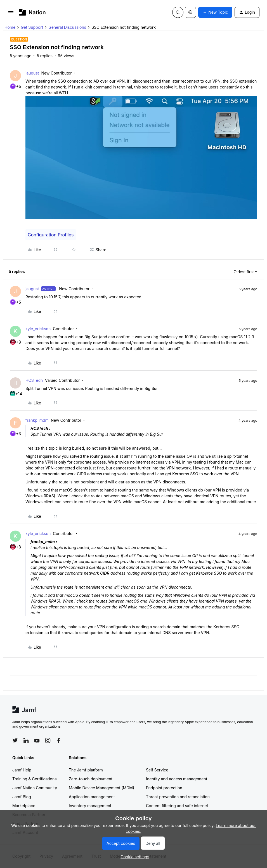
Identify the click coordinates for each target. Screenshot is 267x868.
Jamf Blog (22, 797)
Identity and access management (177, 779)
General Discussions (67, 27)
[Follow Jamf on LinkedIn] (26, 740)
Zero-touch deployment (91, 779)
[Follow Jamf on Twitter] (15, 740)
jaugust (32, 73)
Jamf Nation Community (35, 788)
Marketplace (24, 806)
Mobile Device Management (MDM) (101, 788)
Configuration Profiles (51, 235)
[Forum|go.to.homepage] (32, 12)
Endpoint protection (164, 788)
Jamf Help (22, 770)
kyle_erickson (38, 329)
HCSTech (34, 380)
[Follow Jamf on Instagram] (48, 740)
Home (10, 27)
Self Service (157, 770)
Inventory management (90, 806)
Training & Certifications (35, 779)
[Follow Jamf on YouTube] (37, 740)
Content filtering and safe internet (177, 806)
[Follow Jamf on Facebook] (59, 740)
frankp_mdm (37, 420)
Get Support (32, 27)
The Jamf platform (86, 770)
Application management (92, 797)
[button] (11, 13)
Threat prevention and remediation (178, 797)
